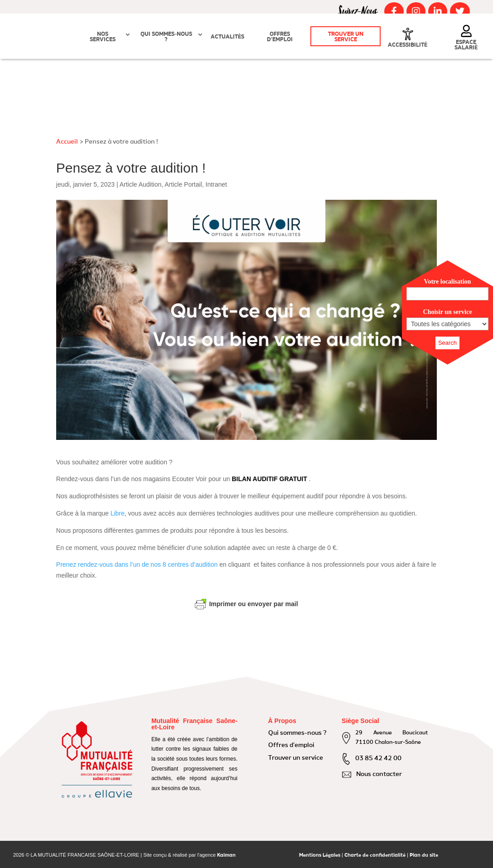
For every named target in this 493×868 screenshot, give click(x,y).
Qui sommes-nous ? (166, 37)
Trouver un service (346, 37)
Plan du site (424, 856)
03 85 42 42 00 (378, 758)
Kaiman (226, 856)
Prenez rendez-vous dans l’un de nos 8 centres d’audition (137, 564)
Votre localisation (448, 282)
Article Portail (183, 184)
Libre (118, 513)
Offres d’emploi (280, 37)
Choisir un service (448, 312)
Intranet (216, 184)
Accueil (67, 142)
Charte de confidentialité (375, 856)
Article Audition (141, 184)
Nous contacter (379, 774)
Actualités (227, 37)
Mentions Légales (320, 856)
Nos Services (103, 37)
